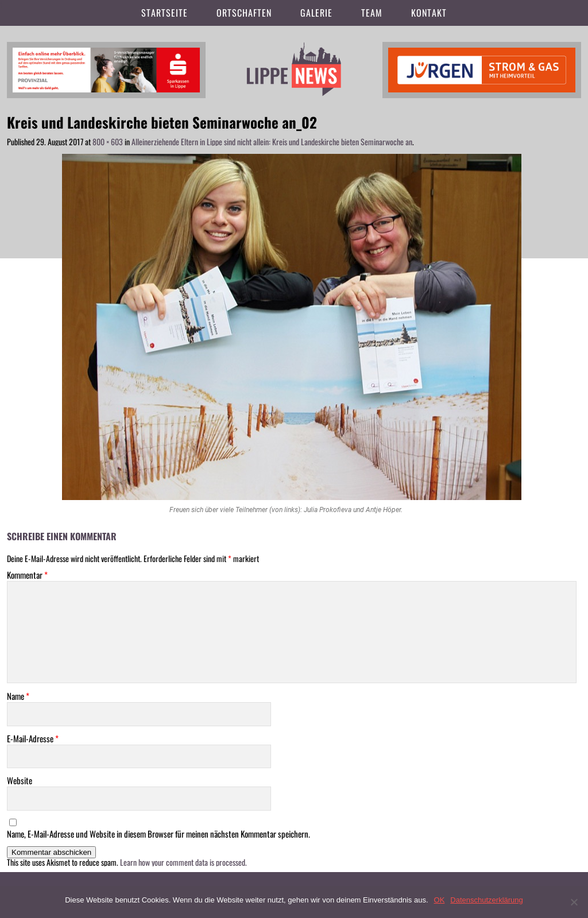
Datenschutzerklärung (486, 900)
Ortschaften (244, 13)
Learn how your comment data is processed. (183, 862)
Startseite (165, 13)
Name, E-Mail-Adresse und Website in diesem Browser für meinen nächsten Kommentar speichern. (158, 834)
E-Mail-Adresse (33, 739)
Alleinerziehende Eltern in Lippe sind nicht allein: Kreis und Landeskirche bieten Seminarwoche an (272, 142)
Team (372, 13)
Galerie (316, 13)
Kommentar (27, 575)
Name (18, 696)
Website (20, 781)
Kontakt (429, 13)
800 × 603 (108, 142)
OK (440, 900)
